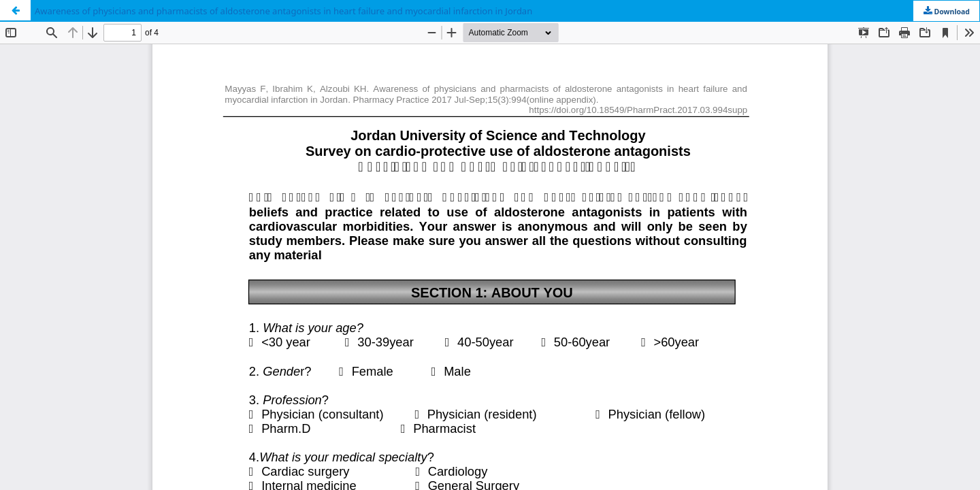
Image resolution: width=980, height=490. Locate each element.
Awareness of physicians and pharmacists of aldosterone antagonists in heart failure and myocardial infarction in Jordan (283, 11)
